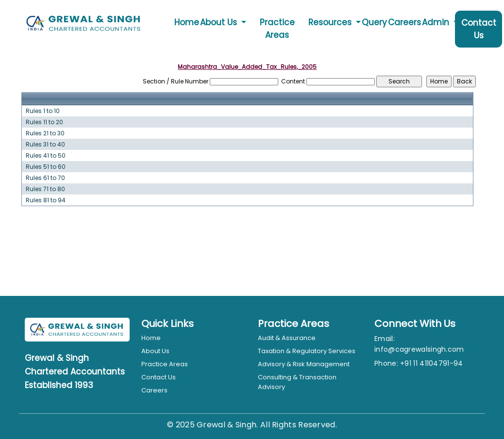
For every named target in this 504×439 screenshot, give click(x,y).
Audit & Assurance (287, 338)
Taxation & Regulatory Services (307, 351)
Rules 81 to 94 (46, 200)
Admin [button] (437, 22)
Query (374, 22)
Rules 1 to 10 (43, 111)
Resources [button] (331, 22)
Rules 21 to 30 (45, 133)
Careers (404, 22)
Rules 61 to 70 (45, 178)
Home (187, 22)
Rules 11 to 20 (44, 122)
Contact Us (479, 29)
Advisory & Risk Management (304, 364)
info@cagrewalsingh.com (419, 349)
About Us (155, 351)
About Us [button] (220, 22)
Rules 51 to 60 (46, 167)
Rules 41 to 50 (46, 156)
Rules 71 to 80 (45, 189)
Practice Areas (277, 29)
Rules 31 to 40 (45, 145)
